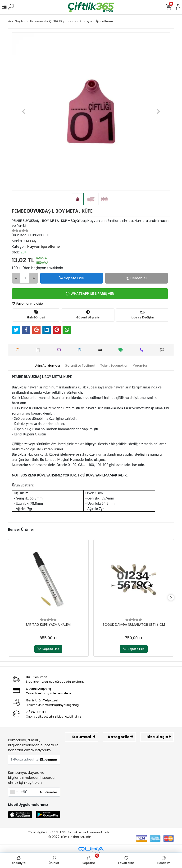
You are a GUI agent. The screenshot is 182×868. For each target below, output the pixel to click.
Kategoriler (119, 737)
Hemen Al (137, 278)
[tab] (47, 366)
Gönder (49, 760)
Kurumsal (81, 737)
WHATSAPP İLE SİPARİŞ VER (90, 294)
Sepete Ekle (72, 278)
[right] (171, 598)
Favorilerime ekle (27, 304)
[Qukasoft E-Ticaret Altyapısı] (91, 850)
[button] (24, 112)
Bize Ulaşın (157, 737)
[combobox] (14, 792)
